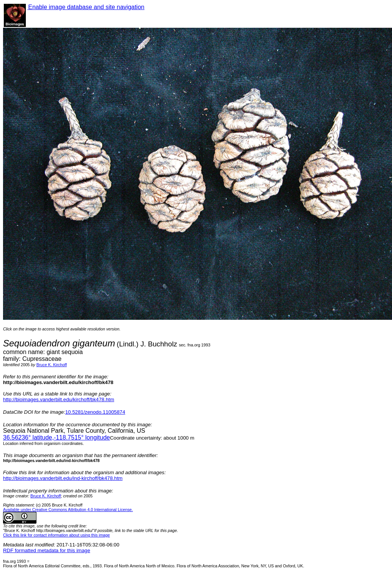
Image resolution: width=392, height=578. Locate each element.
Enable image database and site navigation (86, 7)
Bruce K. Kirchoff (52, 365)
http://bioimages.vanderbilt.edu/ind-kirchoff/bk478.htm (63, 478)
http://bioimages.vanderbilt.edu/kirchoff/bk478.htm (59, 399)
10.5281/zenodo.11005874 (95, 412)
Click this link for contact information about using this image (56, 535)
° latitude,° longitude (56, 437)
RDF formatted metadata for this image (47, 550)
